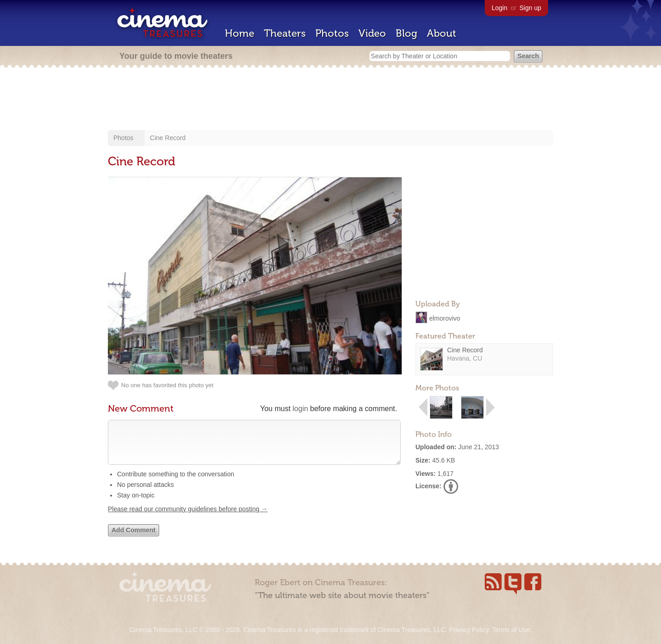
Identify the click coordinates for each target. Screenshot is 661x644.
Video (372, 33)
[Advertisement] (330, 100)
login (300, 409)
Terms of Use (511, 630)
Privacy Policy (469, 630)
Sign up (530, 8)
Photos (332, 33)
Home (240, 33)
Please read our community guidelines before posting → (188, 518)
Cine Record (168, 138)
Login (499, 8)
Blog (406, 33)
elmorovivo (445, 318)
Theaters (285, 33)
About (442, 33)
